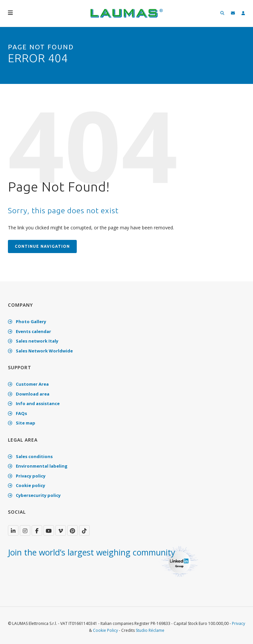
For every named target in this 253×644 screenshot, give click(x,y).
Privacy (239, 623)
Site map (22, 423)
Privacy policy (27, 476)
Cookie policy (27, 485)
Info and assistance (34, 403)
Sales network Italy (33, 341)
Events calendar (29, 331)
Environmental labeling (38, 466)
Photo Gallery (27, 322)
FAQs (17, 413)
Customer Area (28, 384)
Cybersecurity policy (34, 495)
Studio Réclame (150, 630)
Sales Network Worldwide (40, 351)
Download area (29, 394)
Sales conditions (30, 456)
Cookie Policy (105, 630)
